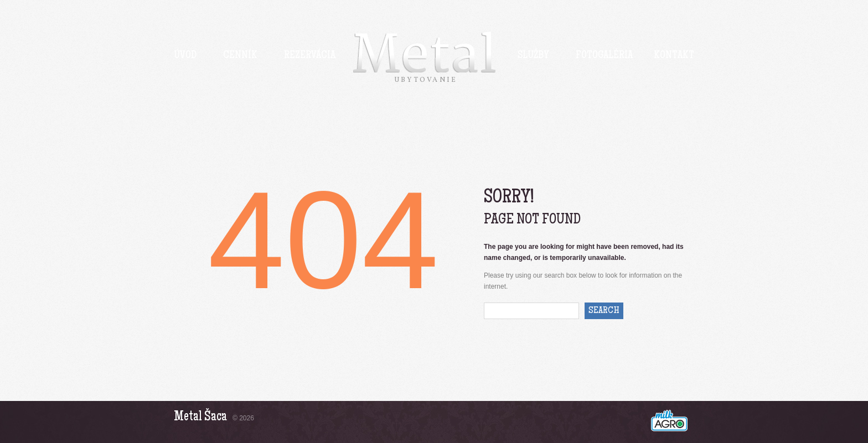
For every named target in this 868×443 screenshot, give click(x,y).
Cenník (240, 56)
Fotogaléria (604, 56)
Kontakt (674, 56)
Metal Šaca (200, 417)
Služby (533, 56)
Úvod (185, 56)
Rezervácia (310, 56)
